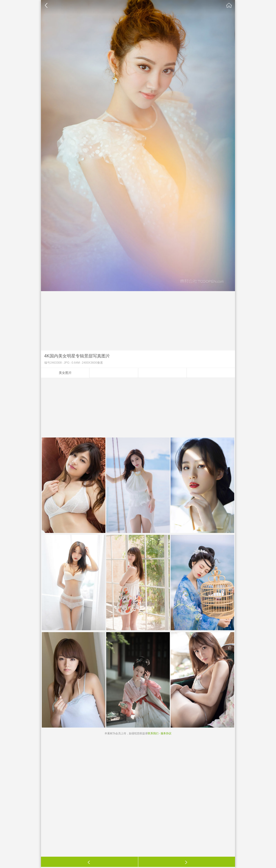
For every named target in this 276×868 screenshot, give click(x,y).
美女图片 (65, 373)
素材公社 (229, 5)
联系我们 (153, 733)
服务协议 (166, 733)
